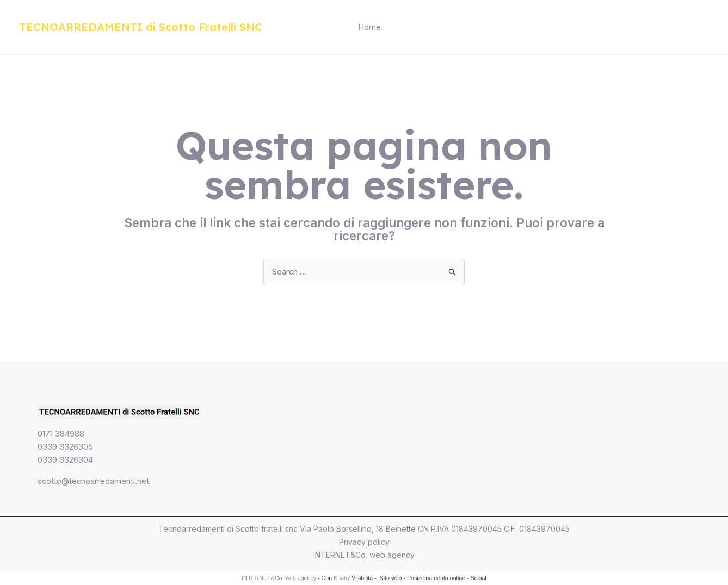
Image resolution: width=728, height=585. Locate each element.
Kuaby (342, 578)
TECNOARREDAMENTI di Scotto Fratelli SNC (141, 27)
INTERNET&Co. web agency (364, 555)
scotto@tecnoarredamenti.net (94, 481)
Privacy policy (364, 542)
